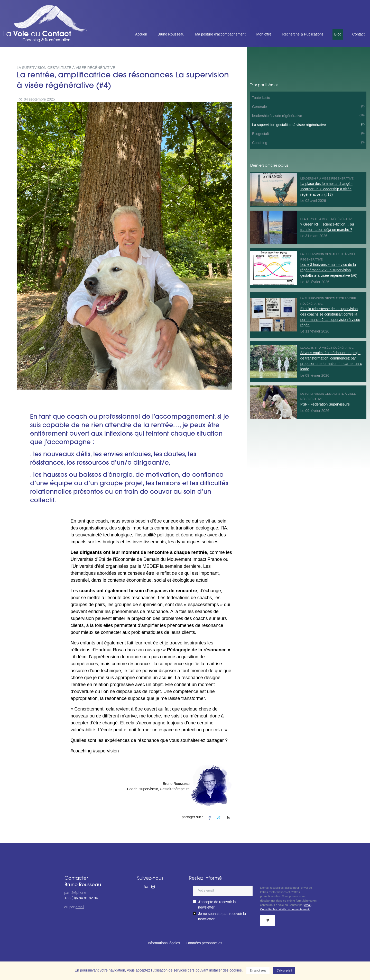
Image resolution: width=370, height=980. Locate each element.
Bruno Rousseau (171, 34)
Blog (338, 34)
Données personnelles (204, 943)
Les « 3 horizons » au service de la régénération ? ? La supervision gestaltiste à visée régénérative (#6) (329, 270)
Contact (358, 34)
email (80, 907)
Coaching (308, 142)
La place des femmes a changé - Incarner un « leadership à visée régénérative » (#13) (326, 189)
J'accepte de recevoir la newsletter (217, 905)
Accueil (141, 34)
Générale (308, 106)
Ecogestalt (308, 133)
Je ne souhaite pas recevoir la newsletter (222, 916)
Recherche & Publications (303, 34)
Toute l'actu (261, 98)
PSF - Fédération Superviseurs (325, 404)
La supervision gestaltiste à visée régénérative (308, 124)
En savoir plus (258, 971)
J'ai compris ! (284, 971)
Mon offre (264, 34)
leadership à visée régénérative (308, 115)
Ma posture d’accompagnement (220, 34)
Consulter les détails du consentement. (285, 909)
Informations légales (164, 943)
